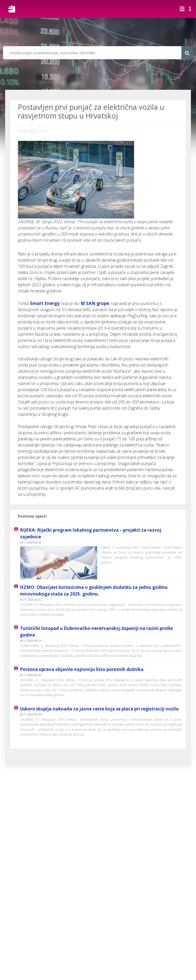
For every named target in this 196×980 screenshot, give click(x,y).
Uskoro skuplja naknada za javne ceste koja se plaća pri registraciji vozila (99, 709)
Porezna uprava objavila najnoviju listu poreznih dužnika (82, 669)
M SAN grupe (95, 303)
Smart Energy (45, 303)
